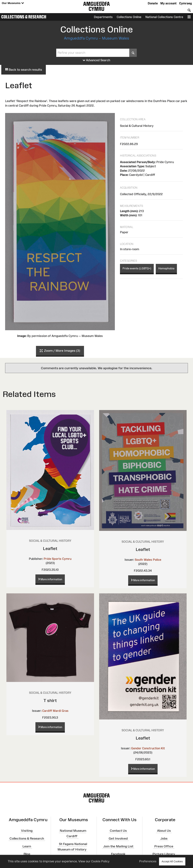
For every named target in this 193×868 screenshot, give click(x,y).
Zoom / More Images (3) (60, 351)
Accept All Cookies (172, 861)
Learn (27, 846)
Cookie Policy (100, 861)
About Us (164, 831)
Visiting (27, 831)
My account (168, 3)
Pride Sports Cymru (58, 559)
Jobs (164, 838)
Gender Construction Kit (148, 748)
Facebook (118, 854)
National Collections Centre (164, 17)
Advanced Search (96, 60)
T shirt (50, 700)
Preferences (148, 861)
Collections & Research (24, 17)
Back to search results (24, 70)
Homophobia (166, 268)
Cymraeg (185, 3)
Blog (27, 854)
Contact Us (118, 831)
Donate (153, 3)
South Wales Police (148, 560)
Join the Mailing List (118, 846)
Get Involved (118, 838)
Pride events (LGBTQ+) (137, 268)
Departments (103, 17)
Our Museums (13, 3)
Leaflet (50, 548)
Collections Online (129, 17)
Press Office (164, 846)
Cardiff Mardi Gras (55, 711)
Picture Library (164, 854)
